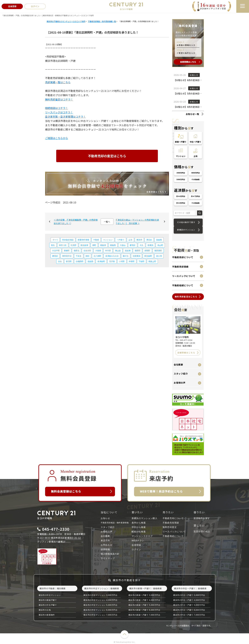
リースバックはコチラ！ (59, 112)
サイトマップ (108, 558)
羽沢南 (112, 261)
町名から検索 (139, 532)
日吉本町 (87, 250)
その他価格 (195, 179)
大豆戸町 (56, 250)
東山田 (118, 250)
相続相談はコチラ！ (57, 108)
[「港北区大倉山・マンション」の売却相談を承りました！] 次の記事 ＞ (137, 222)
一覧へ (107, 222)
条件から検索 (139, 523)
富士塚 (159, 256)
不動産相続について (183, 285)
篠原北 (77, 250)
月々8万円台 (181, 203)
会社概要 (178, 365)
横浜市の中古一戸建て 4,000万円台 (189, 600)
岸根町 (132, 261)
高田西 (159, 240)
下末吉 (79, 256)
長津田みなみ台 (112, 256)
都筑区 (133, 245)
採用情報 (105, 549)
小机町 (122, 261)
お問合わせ (107, 545)
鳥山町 (160, 245)
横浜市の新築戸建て (48, 600)
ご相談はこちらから (57, 138)
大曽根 (98, 250)
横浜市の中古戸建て (48, 605)
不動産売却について (183, 257)
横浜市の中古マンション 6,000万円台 (100, 610)
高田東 (128, 250)
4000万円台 (195, 173)
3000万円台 (181, 173)
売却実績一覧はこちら (58, 82)
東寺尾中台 (67, 256)
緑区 (87, 256)
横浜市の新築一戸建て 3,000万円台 (144, 595)
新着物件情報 (83, 240)
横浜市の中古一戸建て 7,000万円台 (189, 615)
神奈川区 (63, 245)
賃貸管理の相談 (202, 531)
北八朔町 (97, 256)
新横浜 (150, 245)
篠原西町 (158, 250)
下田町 (141, 261)
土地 (130, 240)
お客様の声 (180, 383)
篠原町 (138, 250)
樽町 (94, 245)
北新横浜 (136, 256)
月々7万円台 (195, 196)
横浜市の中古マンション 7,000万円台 (100, 615)
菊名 (53, 245)
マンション (108, 240)
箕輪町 (67, 250)
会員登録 (136, 545)
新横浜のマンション (186, 230)
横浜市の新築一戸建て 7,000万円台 (144, 615)
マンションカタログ (142, 536)
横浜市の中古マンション (50, 595)
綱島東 (103, 245)
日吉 (60, 261)
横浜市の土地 (45, 610)
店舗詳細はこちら (186, 353)
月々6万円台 (181, 196)
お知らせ (105, 518)
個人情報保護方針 (110, 554)
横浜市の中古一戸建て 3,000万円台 (189, 595)
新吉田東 (84, 245)
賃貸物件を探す (202, 518)
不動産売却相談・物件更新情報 (115, 523)
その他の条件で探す (186, 222)
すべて (55, 240)
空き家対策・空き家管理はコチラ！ (65, 117)
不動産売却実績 (180, 267)
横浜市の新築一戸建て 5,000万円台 (144, 605)
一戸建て (121, 240)
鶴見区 (55, 256)
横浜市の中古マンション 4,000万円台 (100, 600)
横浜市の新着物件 (47, 615)
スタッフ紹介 (181, 374)
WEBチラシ (138, 541)
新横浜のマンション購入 (145, 518)
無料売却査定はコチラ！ (59, 99)
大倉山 (123, 245)
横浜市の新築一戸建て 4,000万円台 (144, 600)
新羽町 (69, 261)
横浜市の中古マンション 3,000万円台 (100, 595)
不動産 (96, 240)
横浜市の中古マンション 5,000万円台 (100, 605)
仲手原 (108, 250)
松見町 (74, 245)
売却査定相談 (68, 240)
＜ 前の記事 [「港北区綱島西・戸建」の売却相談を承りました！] (76, 222)
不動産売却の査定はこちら (107, 156)
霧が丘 (126, 256)
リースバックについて (184, 276)
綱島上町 (152, 261)
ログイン (136, 549)
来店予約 (105, 541)
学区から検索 (139, 527)
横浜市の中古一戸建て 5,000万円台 (189, 605)
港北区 (149, 240)
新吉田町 (148, 256)
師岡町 (147, 250)
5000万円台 (181, 179)
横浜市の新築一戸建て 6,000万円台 (144, 610)
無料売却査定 (170, 527)
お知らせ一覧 (192, 114)
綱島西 (113, 245)
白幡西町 (80, 261)
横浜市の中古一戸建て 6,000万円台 (189, 610)
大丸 (141, 245)
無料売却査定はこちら (186, 297)
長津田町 (101, 261)
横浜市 (139, 240)
